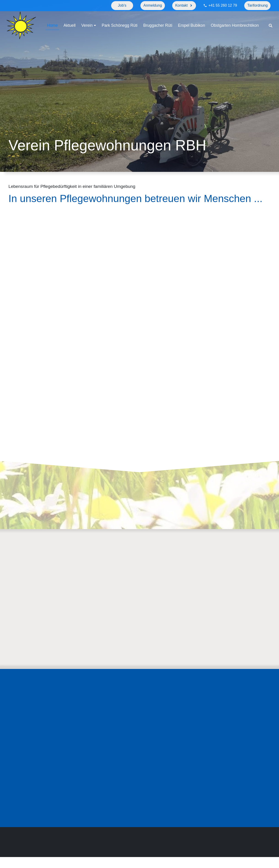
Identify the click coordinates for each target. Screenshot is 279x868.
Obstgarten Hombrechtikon (71, 32)
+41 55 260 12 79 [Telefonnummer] (223, 5)
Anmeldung (153, 5)
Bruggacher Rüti (158, 20)
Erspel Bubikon (192, 20)
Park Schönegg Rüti (120, 20)
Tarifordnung (257, 5)
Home (53, 20)
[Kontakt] (184, 6)
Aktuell (70, 20)
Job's (122, 5)
